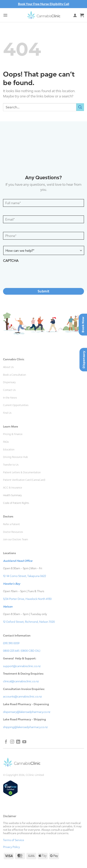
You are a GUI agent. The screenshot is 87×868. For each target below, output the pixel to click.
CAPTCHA (11, 261)
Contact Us (9, 390)
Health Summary (12, 495)
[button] (5, 15)
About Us (8, 367)
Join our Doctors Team (15, 540)
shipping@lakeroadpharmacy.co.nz (25, 727)
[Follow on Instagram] (12, 742)
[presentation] (34, 274)
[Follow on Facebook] (6, 742)
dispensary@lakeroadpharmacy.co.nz (27, 712)
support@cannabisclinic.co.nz (22, 666)
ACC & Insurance (13, 488)
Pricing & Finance (13, 434)
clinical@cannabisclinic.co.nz (21, 681)
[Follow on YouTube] (24, 742)
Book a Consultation (14, 375)
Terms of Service (14, 840)
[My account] (75, 15)
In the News (10, 398)
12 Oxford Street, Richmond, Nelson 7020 (29, 622)
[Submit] (80, 107)
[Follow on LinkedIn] (18, 742)
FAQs (6, 442)
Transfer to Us (11, 465)
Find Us (7, 413)
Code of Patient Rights (16, 503)
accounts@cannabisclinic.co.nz (22, 696)
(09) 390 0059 (11, 643)
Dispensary (9, 382)
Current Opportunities (16, 405)
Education (9, 450)
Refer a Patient (11, 524)
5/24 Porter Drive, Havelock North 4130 (27, 599)
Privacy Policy (11, 847)
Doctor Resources (13, 532)
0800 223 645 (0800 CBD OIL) (22, 651)
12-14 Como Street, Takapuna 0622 (24, 576)
